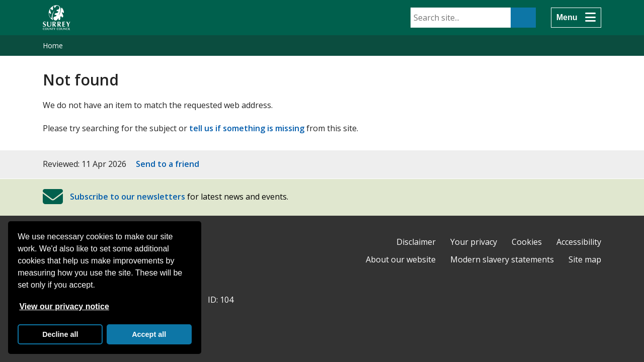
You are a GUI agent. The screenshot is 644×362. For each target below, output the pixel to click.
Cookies (527, 242)
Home (53, 46)
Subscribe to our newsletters (128, 197)
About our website (401, 259)
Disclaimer (416, 242)
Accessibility (579, 242)
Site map (585, 259)
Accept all (149, 334)
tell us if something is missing (247, 128)
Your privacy (474, 242)
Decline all (60, 334)
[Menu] (576, 18)
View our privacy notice (64, 306)
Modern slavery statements (502, 259)
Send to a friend (168, 164)
